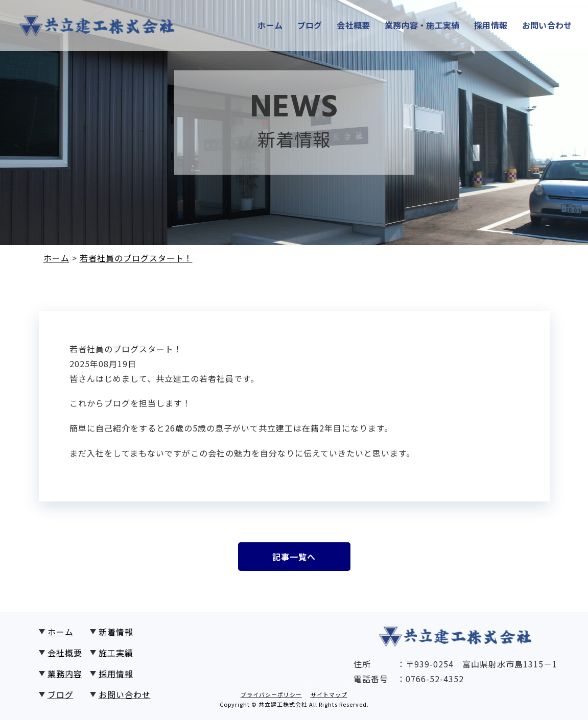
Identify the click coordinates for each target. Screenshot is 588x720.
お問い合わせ (550, 26)
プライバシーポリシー (271, 694)
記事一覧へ (294, 557)
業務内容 (65, 674)
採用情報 (492, 26)
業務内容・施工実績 (421, 26)
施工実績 (116, 653)
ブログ (305, 26)
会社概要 (350, 26)
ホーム (264, 26)
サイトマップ (329, 694)
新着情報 (116, 632)
